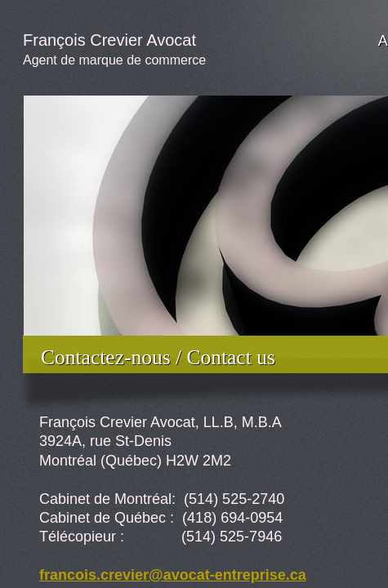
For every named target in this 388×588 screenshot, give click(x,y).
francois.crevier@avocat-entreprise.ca (173, 575)
